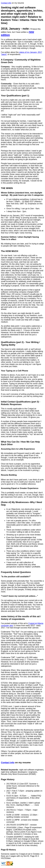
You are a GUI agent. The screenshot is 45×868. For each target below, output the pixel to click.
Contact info (6, 3)
